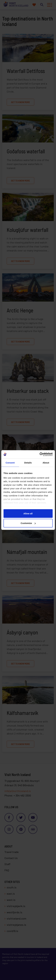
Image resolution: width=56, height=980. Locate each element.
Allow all (28, 513)
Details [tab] (28, 462)
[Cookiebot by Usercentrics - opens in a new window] (40, 454)
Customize (28, 523)
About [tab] (46, 462)
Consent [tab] (10, 462)
